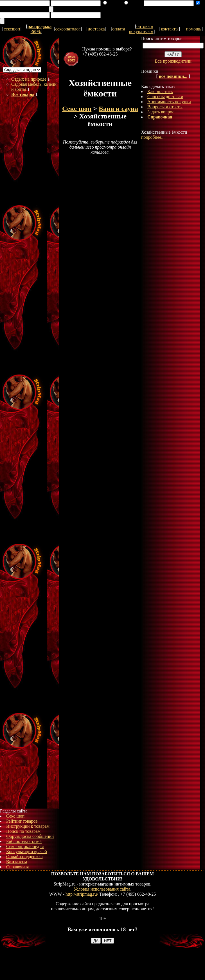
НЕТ (108, 941)
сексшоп (12, 29)
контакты (170, 29)
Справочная (17, 867)
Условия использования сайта (102, 889)
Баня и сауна (118, 109)
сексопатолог (68, 29)
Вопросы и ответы (165, 107)
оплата (119, 29)
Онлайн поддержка (24, 857)
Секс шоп (15, 816)
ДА (96, 941)
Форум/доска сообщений (30, 836)
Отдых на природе (29, 79)
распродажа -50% (40, 29)
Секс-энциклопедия (25, 846)
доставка (96, 29)
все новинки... (173, 76)
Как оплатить (160, 92)
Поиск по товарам (23, 831)
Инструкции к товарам (28, 826)
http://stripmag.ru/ (82, 894)
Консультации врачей (27, 852)
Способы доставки (165, 97)
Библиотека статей (24, 841)
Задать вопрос (161, 112)
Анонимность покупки (169, 102)
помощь (194, 29)
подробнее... (153, 137)
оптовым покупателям (141, 29)
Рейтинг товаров (22, 821)
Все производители (173, 61)
